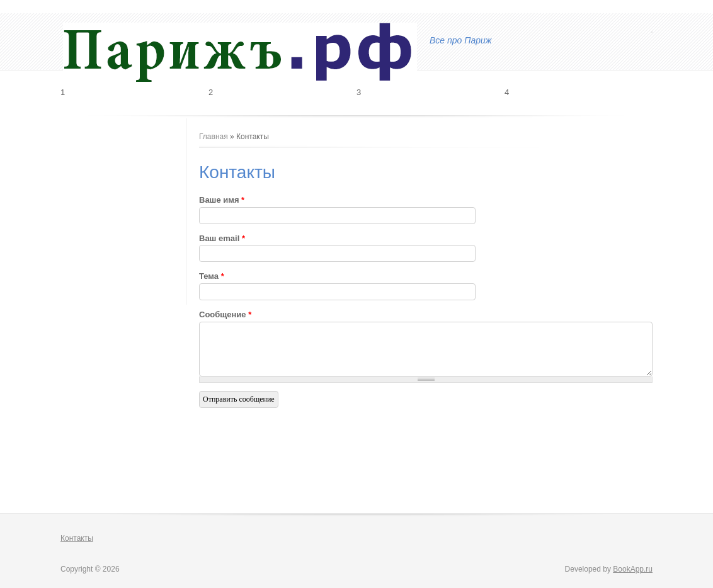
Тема (212, 276)
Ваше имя (222, 200)
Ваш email (222, 238)
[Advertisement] (123, 194)
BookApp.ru (633, 569)
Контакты (77, 538)
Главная (214, 137)
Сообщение (225, 314)
